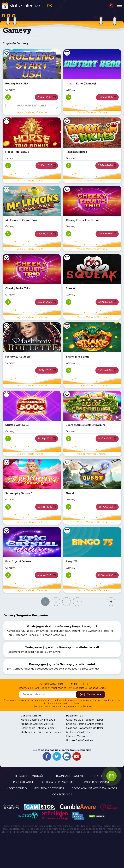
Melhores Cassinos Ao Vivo (37, 724)
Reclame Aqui (23, 782)
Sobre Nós (102, 776)
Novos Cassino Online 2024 (38, 720)
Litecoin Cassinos (77, 736)
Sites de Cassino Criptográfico (85, 724)
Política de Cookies (49, 788)
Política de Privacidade (58, 782)
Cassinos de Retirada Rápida (38, 728)
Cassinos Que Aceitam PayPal (85, 720)
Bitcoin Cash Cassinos (80, 740)
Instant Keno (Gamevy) (86, 631)
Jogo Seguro (17, 788)
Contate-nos (62, 794)
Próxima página (96, 601)
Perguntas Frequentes (70, 776)
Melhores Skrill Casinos (80, 732)
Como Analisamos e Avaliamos (94, 788)
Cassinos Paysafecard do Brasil (85, 728)
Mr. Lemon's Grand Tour (52, 635)
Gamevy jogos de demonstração (33, 669)
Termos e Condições (30, 776)
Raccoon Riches (26, 635)
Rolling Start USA (60, 631)
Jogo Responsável (97, 782)
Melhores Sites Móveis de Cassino (41, 732)
